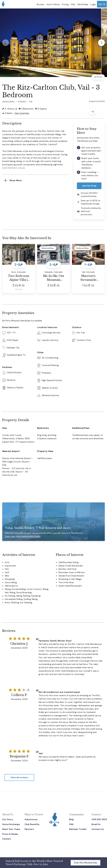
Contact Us (98, 829)
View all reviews (19, 777)
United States (8, 101)
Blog (71, 820)
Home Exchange (11, 824)
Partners (29, 829)
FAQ (71, 824)
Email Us (96, 824)
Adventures (31, 820)
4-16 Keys (10, 109)
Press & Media (10, 834)
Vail (31, 101)
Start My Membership (85, 863)
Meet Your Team (11, 829)
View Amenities (22, 113)
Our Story (8, 820)
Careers (7, 839)
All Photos (98, 77)
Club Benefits (32, 824)
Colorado (22, 101)
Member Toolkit (78, 829)
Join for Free (89, 186)
